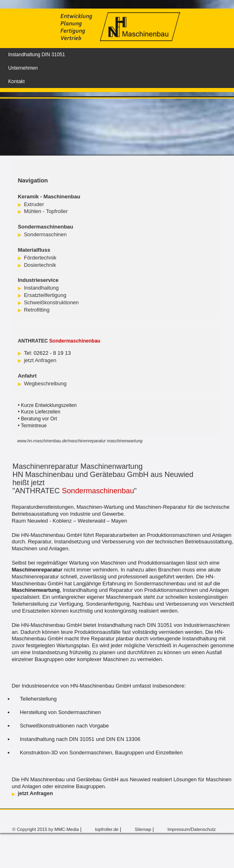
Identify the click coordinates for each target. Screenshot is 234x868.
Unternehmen (23, 68)
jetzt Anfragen (40, 360)
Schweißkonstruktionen (51, 302)
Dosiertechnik (40, 265)
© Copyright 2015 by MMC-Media (45, 829)
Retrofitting (37, 310)
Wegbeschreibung (45, 383)
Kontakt (17, 81)
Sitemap (143, 829)
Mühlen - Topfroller (46, 211)
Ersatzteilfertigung (45, 295)
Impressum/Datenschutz (192, 829)
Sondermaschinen (45, 234)
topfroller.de (107, 829)
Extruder (34, 204)
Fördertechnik (40, 258)
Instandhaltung (41, 288)
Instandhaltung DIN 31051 (36, 55)
